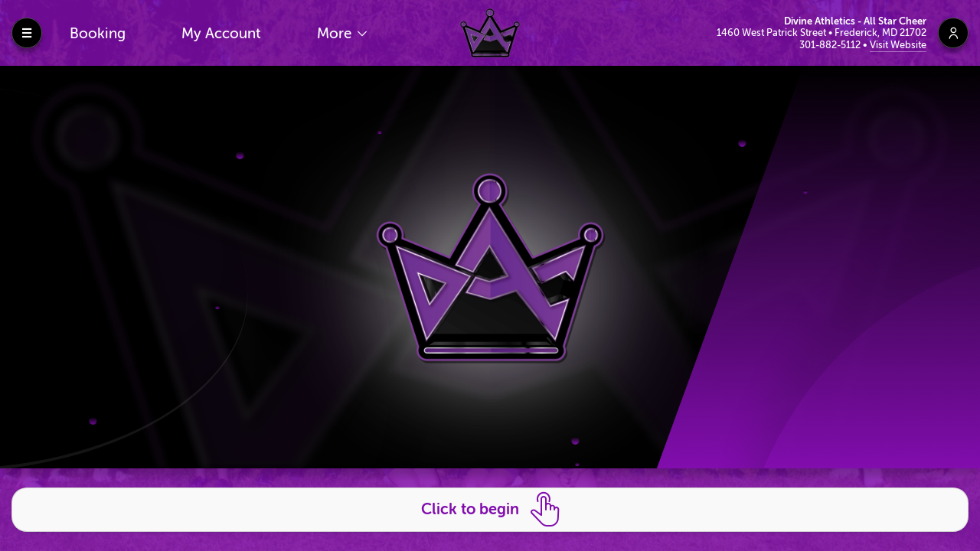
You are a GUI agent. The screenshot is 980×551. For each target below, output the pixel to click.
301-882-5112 (831, 45)
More (336, 33)
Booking (98, 33)
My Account (221, 33)
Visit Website (898, 45)
